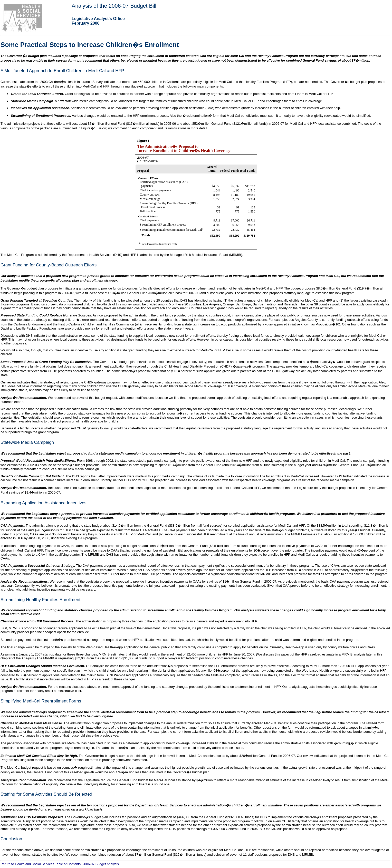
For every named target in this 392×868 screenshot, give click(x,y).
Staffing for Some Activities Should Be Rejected (46, 794)
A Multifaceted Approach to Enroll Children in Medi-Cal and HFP (62, 71)
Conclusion (11, 839)
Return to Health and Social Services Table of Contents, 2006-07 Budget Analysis (60, 864)
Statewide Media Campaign (27, 442)
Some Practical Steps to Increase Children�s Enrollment (90, 45)
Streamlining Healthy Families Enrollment (40, 600)
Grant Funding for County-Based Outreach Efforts (49, 265)
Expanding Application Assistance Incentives (44, 503)
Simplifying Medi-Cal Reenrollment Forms (41, 701)
